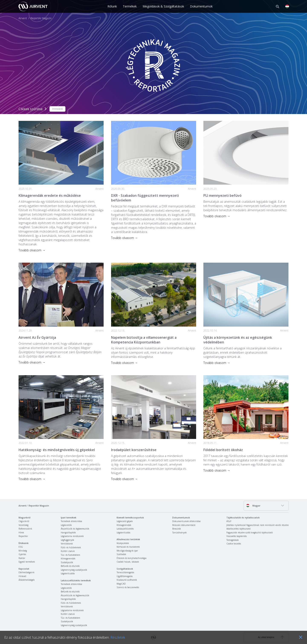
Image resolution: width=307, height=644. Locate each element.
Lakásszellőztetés (125, 529)
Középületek (123, 543)
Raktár (22, 558)
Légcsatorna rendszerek (72, 536)
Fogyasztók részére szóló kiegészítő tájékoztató (250, 533)
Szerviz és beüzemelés (128, 587)
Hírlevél (22, 576)
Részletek (118, 637)
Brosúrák (177, 529)
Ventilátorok (67, 544)
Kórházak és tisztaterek (128, 547)
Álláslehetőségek (27, 580)
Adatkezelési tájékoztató (238, 529)
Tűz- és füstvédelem (70, 555)
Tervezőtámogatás (125, 572)
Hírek (21, 533)
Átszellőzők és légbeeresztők (75, 529)
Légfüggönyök (67, 540)
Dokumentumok (201, 6)
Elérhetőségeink (27, 572)
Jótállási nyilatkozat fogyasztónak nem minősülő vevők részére (258, 525)
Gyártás (22, 554)
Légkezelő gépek (125, 521)
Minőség (23, 551)
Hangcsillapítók (68, 533)
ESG (21, 547)
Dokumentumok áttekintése (186, 521)
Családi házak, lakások (128, 562)
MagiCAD (121, 584)
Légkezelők (66, 525)
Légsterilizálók (68, 573)
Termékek (130, 6)
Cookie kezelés (234, 544)
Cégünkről (24, 521)
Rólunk (112, 6)
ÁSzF (229, 521)
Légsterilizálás (123, 533)
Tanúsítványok (180, 533)
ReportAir (23, 536)
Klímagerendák (68, 559)
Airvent (23, 18)
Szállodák (121, 554)
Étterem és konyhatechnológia (132, 558)
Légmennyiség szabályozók (74, 570)
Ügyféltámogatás (125, 576)
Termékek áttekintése (71, 521)
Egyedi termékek (27, 562)
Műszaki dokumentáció (184, 525)
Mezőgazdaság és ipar (127, 551)
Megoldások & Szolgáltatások (163, 6)
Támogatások (233, 540)
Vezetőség (23, 525)
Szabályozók (67, 562)
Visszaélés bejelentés (237, 536)
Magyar (253, 506)
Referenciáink (25, 529)
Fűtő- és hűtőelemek (71, 547)
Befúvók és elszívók (70, 566)
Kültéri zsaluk (68, 551)
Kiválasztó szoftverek (127, 580)
